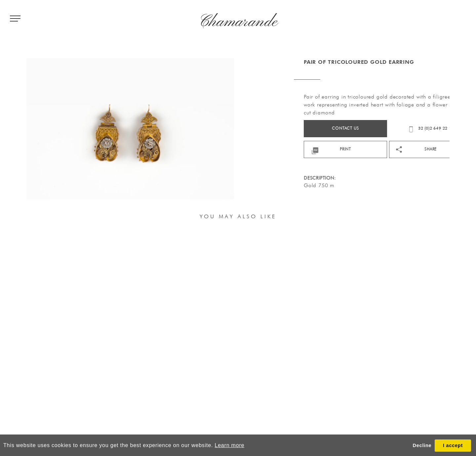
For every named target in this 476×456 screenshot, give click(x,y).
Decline (422, 445)
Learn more (229, 445)
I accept (453, 445)
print (378, 149)
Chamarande (238, 22)
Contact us (378, 128)
